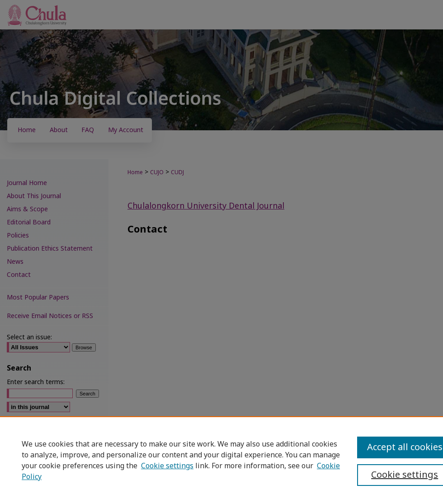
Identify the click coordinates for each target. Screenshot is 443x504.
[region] (221, 460)
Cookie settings (167, 466)
